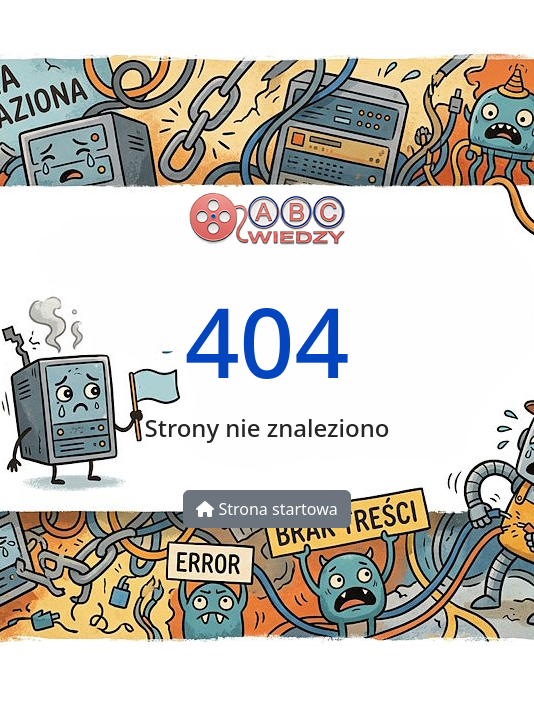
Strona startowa (266, 509)
